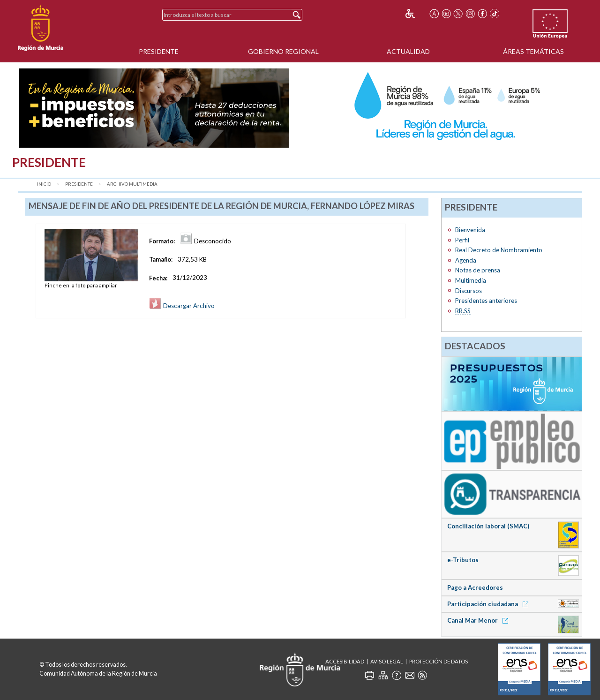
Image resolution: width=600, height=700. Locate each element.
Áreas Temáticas (533, 51)
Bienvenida (470, 230)
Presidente (159, 51)
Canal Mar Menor (479, 620)
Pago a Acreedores (475, 587)
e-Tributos (463, 560)
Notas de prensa (478, 270)
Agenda (466, 260)
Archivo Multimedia (132, 184)
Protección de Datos (439, 661)
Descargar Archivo (182, 306)
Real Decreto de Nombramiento (499, 250)
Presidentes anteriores (486, 301)
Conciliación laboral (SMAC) (488, 526)
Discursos (469, 291)
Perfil (462, 240)
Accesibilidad (345, 661)
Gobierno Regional (283, 51)
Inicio (44, 184)
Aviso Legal (387, 661)
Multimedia (471, 280)
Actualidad (408, 51)
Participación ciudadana (489, 604)
